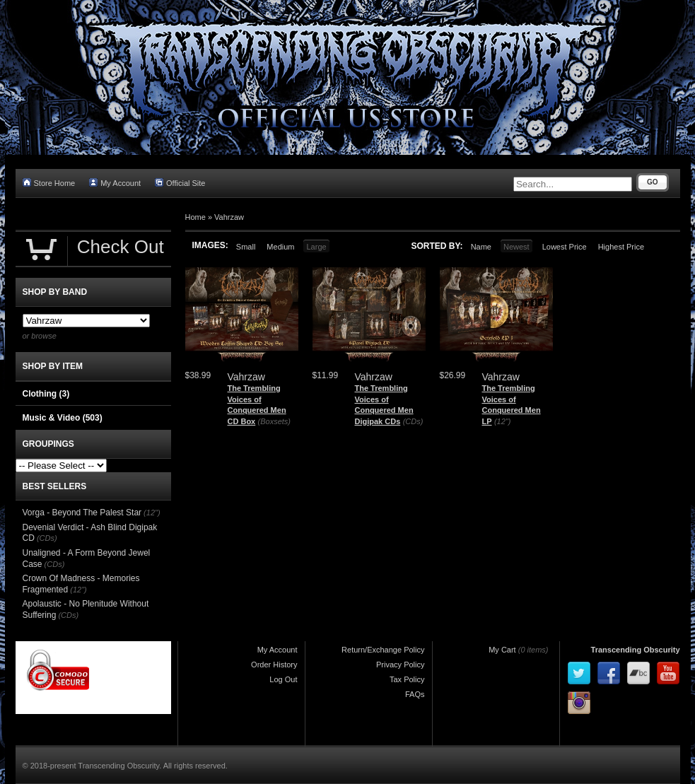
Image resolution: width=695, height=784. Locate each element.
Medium (280, 247)
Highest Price (621, 247)
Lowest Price (565, 247)
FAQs (415, 694)
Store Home (49, 183)
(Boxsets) (274, 421)
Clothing (46, 394)
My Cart (502, 650)
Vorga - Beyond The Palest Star (82, 513)
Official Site (180, 183)
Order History (274, 665)
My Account (115, 183)
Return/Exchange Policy (383, 650)
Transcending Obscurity (636, 650)
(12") (502, 421)
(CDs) (413, 421)
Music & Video (63, 418)
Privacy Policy (400, 665)
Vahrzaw (229, 217)
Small (246, 247)
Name (481, 247)
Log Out (283, 679)
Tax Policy (407, 679)
